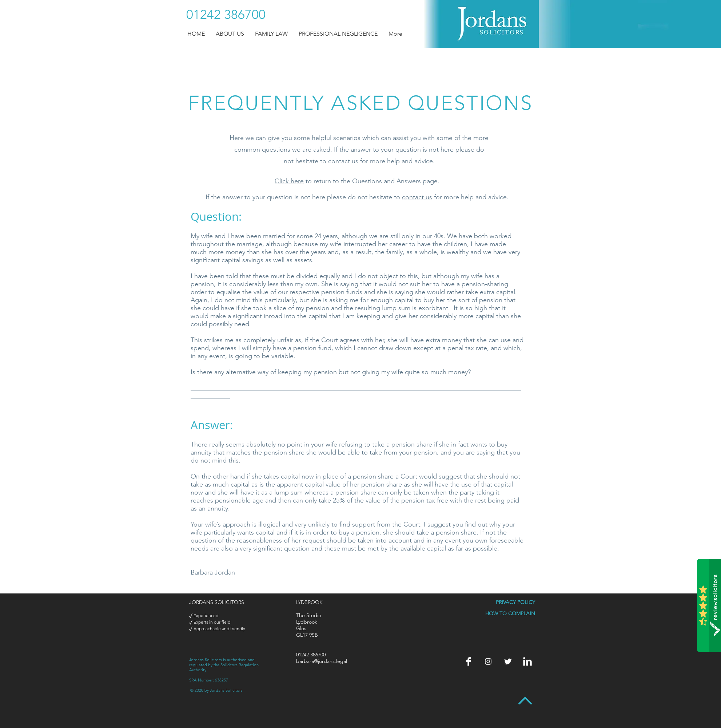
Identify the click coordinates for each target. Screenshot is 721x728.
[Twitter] (508, 661)
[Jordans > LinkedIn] (527, 661)
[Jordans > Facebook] (469, 661)
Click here (289, 181)
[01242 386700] (226, 15)
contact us (417, 197)
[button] (230, 34)
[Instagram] (488, 661)
